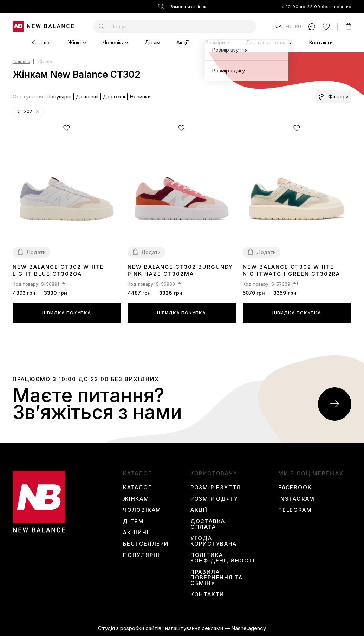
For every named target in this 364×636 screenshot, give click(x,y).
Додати (36, 252)
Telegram (295, 510)
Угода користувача (214, 541)
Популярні (59, 97)
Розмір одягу (214, 499)
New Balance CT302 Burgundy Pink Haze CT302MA (180, 270)
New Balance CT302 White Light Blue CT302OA (58, 270)
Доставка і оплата (269, 42)
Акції (183, 42)
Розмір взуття (216, 488)
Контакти (321, 42)
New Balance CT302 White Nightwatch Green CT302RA (291, 270)
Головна (21, 62)
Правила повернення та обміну (217, 578)
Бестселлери (146, 544)
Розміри (215, 42)
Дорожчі (114, 97)
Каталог (41, 42)
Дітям (152, 42)
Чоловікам (116, 42)
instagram (297, 499)
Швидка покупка (67, 313)
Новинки (140, 97)
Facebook (295, 488)
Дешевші (87, 97)
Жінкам (77, 42)
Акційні (136, 533)
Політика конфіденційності (223, 558)
